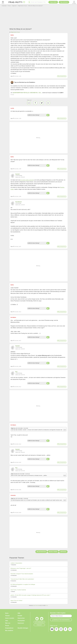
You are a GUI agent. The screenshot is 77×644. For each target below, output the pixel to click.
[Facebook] (35, 103)
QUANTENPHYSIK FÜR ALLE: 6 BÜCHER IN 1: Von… (28, 93)
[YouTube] (52, 630)
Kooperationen (9, 628)
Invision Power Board (36, 606)
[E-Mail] (29, 103)
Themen (7, 616)
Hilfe (19, 613)
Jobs (7, 621)
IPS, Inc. (47, 606)
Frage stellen (53, 2)
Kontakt (20, 616)
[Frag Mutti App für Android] (42, 619)
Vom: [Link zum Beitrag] (12, 76)
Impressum (21, 623)
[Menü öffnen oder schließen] (3, 2)
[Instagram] (61, 630)
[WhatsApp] (48, 103)
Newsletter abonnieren (61, 620)
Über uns (8, 623)
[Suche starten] (29, 2)
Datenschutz (21, 618)
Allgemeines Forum (15, 32)
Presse (7, 626)
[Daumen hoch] (48, 115)
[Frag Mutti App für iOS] (37, 619)
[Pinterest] (56, 630)
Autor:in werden (10, 618)
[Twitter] (42, 103)
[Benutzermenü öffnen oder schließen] (74, 2)
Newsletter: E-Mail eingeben (58, 613)
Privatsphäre (21, 621)
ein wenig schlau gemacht (27, 180)
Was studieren (9, 631)
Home (7, 613)
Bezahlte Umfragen (23, 628)
